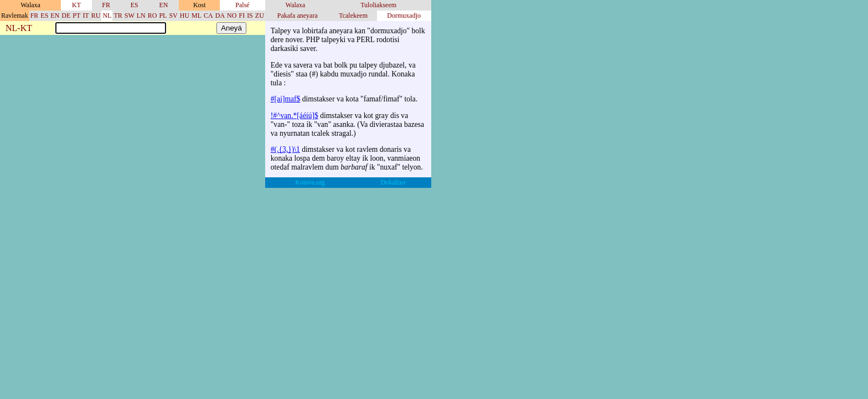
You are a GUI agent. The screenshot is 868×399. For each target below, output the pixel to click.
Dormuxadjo (404, 16)
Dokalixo (393, 182)
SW (130, 16)
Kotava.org (310, 182)
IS (250, 16)
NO (232, 16)
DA (220, 16)
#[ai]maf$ (286, 99)
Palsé (242, 5)
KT (76, 5)
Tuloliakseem (378, 5)
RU (96, 16)
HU (185, 16)
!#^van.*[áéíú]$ (294, 116)
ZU (260, 16)
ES (135, 5)
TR (118, 16)
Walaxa (296, 5)
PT (76, 16)
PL (163, 16)
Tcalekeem (353, 16)
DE (66, 16)
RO (153, 16)
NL (107, 16)
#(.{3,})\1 (285, 149)
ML (197, 16)
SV (173, 16)
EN (163, 5)
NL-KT (19, 29)
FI (242, 16)
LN (141, 16)
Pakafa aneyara (298, 16)
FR (106, 5)
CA (208, 16)
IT (86, 16)
